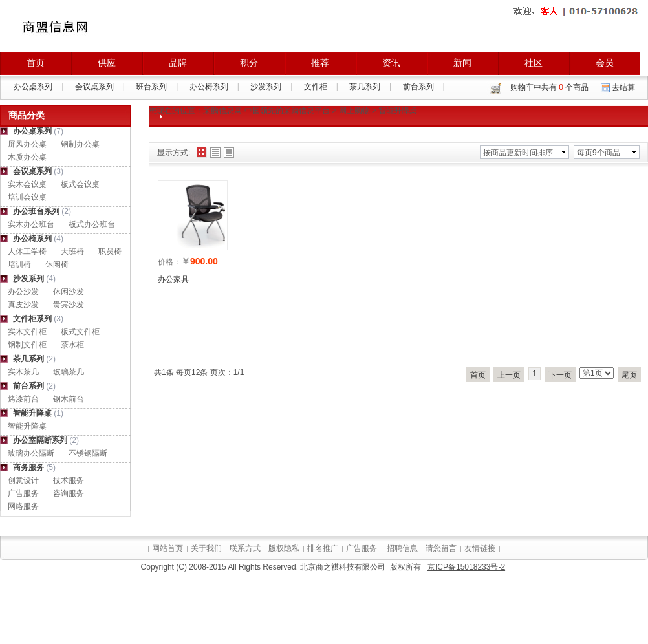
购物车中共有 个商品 (549, 87)
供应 (107, 63)
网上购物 (354, 111)
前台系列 (418, 87)
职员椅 (110, 252)
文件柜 (316, 87)
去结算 (623, 87)
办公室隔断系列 (40, 440)
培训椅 (19, 264)
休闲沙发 (69, 292)
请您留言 (441, 548)
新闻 (462, 63)
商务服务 (28, 467)
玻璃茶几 (69, 372)
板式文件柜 (80, 332)
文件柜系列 (32, 319)
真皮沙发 (23, 305)
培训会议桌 (27, 197)
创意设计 (23, 480)
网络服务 (23, 506)
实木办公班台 (31, 224)
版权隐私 (284, 548)
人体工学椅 (27, 252)
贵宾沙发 (69, 305)
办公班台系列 (36, 211)
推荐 (320, 63)
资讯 (391, 63)
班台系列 (151, 87)
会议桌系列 (94, 87)
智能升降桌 (32, 413)
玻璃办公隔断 (31, 453)
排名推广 (323, 548)
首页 (36, 63)
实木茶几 (23, 372)
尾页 (629, 375)
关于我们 (206, 548)
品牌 (178, 63)
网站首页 (167, 548)
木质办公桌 (27, 157)
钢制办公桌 (80, 144)
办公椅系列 (209, 87)
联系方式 (245, 548)
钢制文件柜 (27, 345)
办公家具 (173, 279)
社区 (534, 63)
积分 (249, 63)
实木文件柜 (27, 332)
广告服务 (23, 493)
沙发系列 (266, 87)
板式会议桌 (80, 184)
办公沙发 (23, 292)
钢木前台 (69, 399)
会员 (605, 63)
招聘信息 (402, 548)
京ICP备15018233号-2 (466, 567)
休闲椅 (57, 264)
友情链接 (480, 548)
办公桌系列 (33, 87)
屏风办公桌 (27, 144)
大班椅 (72, 252)
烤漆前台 (23, 399)
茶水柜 (72, 345)
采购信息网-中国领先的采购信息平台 (266, 111)
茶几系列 (365, 87)
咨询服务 (69, 493)
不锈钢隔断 (88, 453)
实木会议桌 (27, 184)
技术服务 (69, 480)
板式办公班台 (92, 224)
